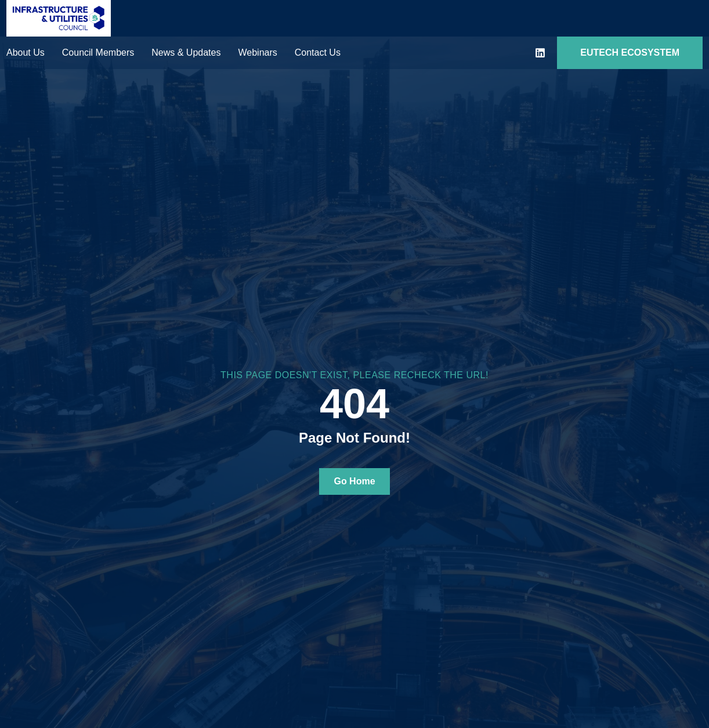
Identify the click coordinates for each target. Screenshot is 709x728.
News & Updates (186, 52)
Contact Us (318, 52)
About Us (26, 52)
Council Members (98, 52)
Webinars (257, 52)
